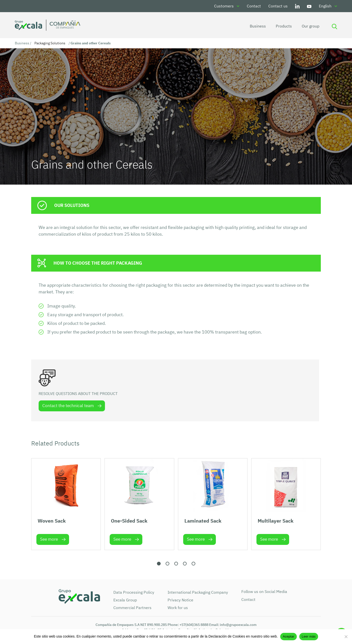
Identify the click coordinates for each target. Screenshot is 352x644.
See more (49, 539)
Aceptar (289, 636)
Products (284, 26)
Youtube (309, 6)
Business (258, 26)
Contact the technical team (68, 406)
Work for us (178, 608)
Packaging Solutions (50, 43)
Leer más (309, 636)
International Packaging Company (198, 592)
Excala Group (125, 600)
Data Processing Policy (134, 592)
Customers (224, 6)
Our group (311, 26)
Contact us (278, 6)
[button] (159, 564)
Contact (254, 6)
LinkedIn (297, 6)
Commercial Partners (132, 608)
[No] (346, 637)
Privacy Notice (180, 600)
